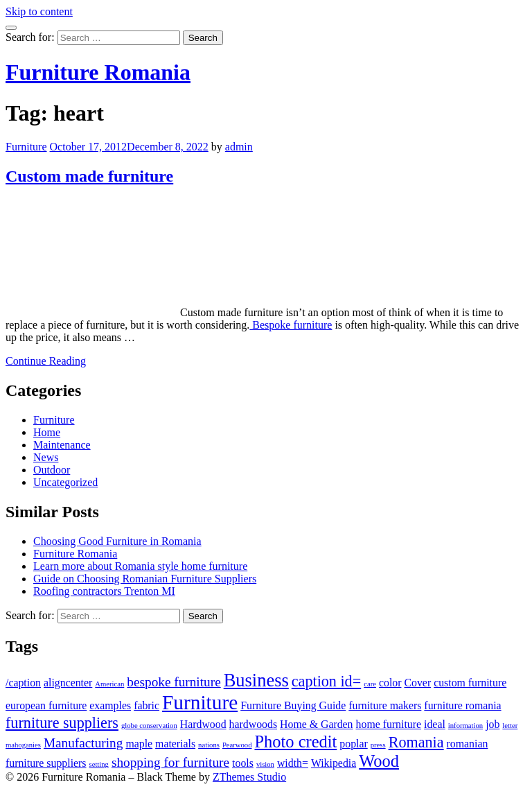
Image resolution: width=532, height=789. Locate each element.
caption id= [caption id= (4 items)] (326, 681)
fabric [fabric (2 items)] (147, 705)
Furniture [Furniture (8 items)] (200, 702)
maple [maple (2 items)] (139, 744)
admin (239, 147)
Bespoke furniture (291, 325)
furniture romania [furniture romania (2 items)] (462, 705)
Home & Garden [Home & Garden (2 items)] (317, 724)
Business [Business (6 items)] (256, 680)
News (46, 457)
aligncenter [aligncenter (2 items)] (68, 683)
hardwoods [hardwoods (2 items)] (253, 724)
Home (47, 432)
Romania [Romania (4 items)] (416, 742)
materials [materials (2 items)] (175, 744)
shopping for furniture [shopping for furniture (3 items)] (170, 762)
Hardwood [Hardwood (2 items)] (203, 724)
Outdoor (52, 470)
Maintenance (62, 445)
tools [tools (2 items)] (243, 763)
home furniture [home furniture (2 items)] (389, 724)
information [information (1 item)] (465, 726)
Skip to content (39, 11)
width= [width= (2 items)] (293, 763)
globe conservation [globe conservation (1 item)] (149, 726)
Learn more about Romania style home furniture (140, 566)
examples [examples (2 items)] (110, 705)
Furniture (26, 147)
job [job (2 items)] (493, 724)
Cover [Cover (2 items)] (417, 683)
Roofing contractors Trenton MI (104, 591)
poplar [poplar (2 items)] (353, 744)
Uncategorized (65, 482)
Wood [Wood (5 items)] (379, 761)
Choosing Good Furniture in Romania (117, 541)
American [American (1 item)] (109, 684)
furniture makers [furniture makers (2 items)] (385, 705)
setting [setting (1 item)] (99, 764)
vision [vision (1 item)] (265, 764)
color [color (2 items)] (390, 683)
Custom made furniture (89, 176)
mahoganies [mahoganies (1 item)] (23, 745)
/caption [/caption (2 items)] (23, 683)
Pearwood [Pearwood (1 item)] (237, 745)
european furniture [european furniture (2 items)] (46, 705)
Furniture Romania (98, 72)
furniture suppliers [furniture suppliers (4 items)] (62, 723)
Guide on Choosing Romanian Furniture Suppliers (145, 579)
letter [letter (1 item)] (510, 726)
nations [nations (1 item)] (209, 745)
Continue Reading (46, 361)
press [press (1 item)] (378, 745)
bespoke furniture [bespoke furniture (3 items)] (174, 682)
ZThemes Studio (249, 777)
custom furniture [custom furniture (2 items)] (470, 683)
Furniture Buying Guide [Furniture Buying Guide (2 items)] (293, 705)
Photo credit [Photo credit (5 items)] (296, 742)
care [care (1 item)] (370, 684)
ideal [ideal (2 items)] (435, 724)
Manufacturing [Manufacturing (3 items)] (83, 743)
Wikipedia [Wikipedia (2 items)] (334, 763)
